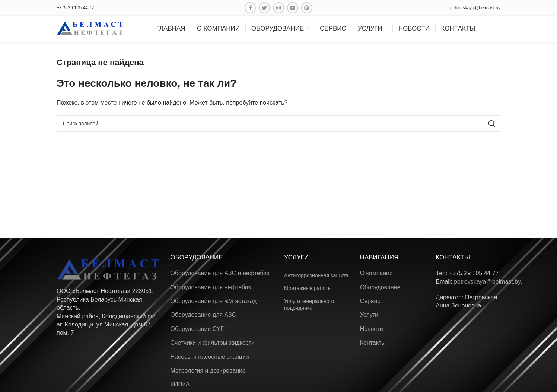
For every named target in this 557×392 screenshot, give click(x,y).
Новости (372, 329)
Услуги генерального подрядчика (309, 305)
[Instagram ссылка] (278, 8)
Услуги (369, 315)
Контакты (373, 343)
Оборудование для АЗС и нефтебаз (220, 273)
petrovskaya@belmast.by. (488, 282)
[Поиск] (278, 124)
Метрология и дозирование (208, 371)
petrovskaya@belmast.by (475, 8)
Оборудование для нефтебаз (211, 287)
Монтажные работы (308, 288)
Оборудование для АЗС (203, 315)
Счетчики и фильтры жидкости (213, 343)
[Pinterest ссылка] (307, 8)
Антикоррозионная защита (316, 275)
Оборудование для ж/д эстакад (214, 301)
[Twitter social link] (264, 8)
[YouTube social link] (293, 8)
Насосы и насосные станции (210, 357)
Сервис (370, 301)
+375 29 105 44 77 (75, 8)
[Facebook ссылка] (250, 8)
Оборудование (380, 287)
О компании (376, 273)
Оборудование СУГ (197, 329)
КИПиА (180, 384)
